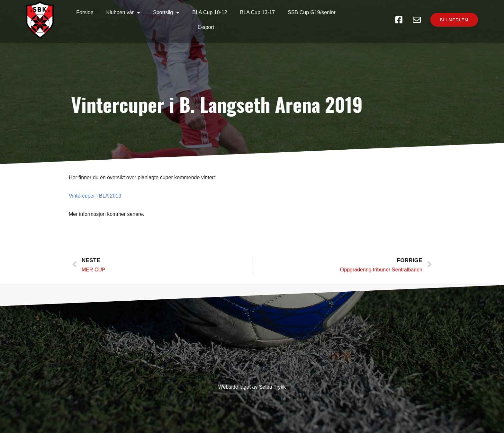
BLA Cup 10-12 (196, 20)
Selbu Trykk (273, 387)
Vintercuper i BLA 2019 (95, 201)
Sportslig (152, 20)
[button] (451, 20)
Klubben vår (109, 20)
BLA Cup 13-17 (243, 20)
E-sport (343, 20)
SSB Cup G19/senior (298, 20)
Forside (71, 20)
